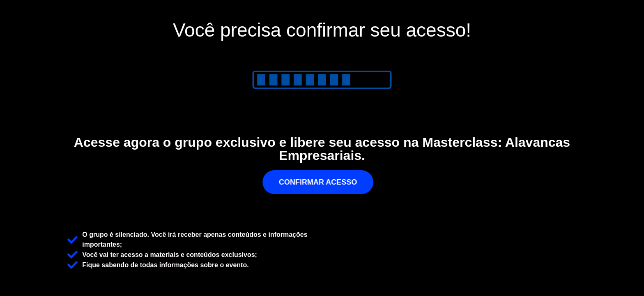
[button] (322, 182)
